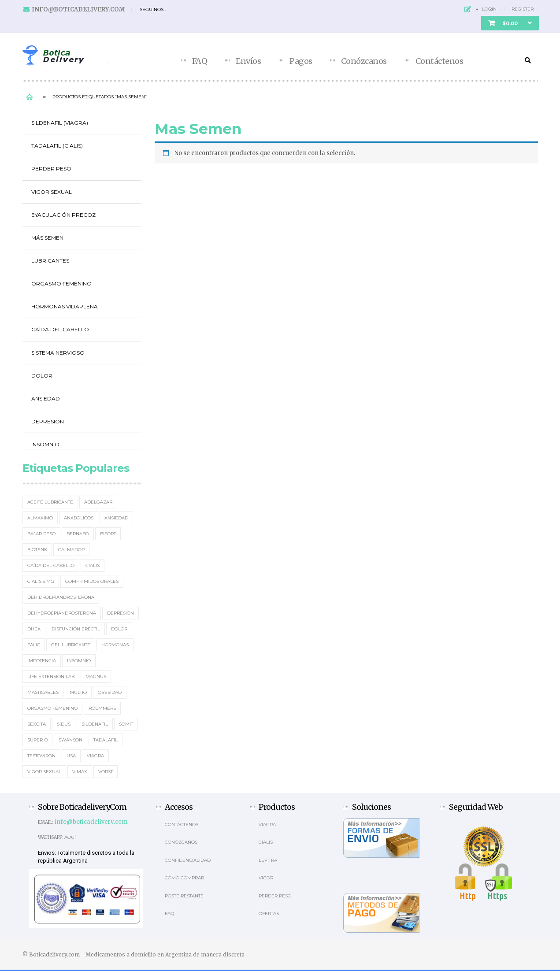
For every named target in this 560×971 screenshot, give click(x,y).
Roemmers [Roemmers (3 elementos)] (102, 708)
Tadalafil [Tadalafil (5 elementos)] (106, 740)
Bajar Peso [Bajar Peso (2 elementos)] (41, 534)
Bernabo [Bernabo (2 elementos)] (78, 534)
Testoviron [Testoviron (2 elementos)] (41, 756)
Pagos (301, 61)
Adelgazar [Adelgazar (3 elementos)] (98, 502)
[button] (510, 23)
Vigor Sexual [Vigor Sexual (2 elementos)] (44, 772)
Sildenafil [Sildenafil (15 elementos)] (95, 724)
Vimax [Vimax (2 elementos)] (80, 772)
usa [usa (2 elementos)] (71, 756)
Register (523, 9)
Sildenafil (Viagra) (60, 123)
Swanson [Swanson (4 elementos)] (70, 740)
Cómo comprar (184, 878)
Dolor (42, 376)
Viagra (267, 825)
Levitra (268, 860)
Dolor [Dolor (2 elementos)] (119, 629)
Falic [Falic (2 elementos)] (34, 645)
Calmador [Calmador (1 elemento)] (71, 550)
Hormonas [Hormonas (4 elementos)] (115, 645)
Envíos (248, 61)
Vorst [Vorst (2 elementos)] (106, 772)
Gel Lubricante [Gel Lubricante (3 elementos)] (71, 645)
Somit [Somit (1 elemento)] (126, 724)
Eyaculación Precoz (63, 215)
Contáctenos (439, 61)
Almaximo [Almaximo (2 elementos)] (40, 518)
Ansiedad (46, 398)
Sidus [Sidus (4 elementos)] (64, 724)
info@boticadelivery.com (78, 9)
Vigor (266, 878)
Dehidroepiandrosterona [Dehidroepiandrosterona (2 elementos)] (61, 597)
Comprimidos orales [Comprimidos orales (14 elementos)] (92, 581)
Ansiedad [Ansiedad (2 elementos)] (116, 518)
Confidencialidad (188, 860)
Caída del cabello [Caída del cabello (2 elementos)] (51, 565)
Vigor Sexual (52, 192)
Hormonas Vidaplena (65, 306)
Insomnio (45, 444)
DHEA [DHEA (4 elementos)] (34, 629)
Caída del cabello (60, 329)
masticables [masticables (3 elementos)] (43, 692)
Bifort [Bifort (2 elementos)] (108, 534)
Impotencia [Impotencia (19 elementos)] (42, 661)
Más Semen (47, 238)
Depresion (48, 421)
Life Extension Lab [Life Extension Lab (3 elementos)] (51, 676)
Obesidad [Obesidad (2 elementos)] (110, 692)
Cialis (266, 842)
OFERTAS (269, 914)
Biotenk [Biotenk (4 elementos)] (37, 550)
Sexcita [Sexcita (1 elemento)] (37, 724)
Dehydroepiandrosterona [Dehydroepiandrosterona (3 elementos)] (62, 613)
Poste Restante (184, 896)
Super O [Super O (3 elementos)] (37, 740)
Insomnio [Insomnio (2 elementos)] (79, 661)
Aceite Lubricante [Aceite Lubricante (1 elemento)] (50, 502)
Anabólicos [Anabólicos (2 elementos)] (79, 518)
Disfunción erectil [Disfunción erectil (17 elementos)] (76, 629)
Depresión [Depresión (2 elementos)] (121, 613)
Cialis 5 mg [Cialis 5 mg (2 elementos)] (41, 581)
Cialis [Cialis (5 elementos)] (93, 565)
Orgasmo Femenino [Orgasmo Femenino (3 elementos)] (52, 708)
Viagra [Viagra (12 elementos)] (95, 756)
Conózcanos (364, 61)
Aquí (70, 837)
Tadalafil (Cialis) (57, 146)
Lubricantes (50, 261)
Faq (169, 914)
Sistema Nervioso (58, 353)
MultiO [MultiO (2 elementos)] (78, 692)
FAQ (200, 61)
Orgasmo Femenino (61, 284)
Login (489, 9)
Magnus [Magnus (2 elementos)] (96, 676)
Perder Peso (51, 169)
